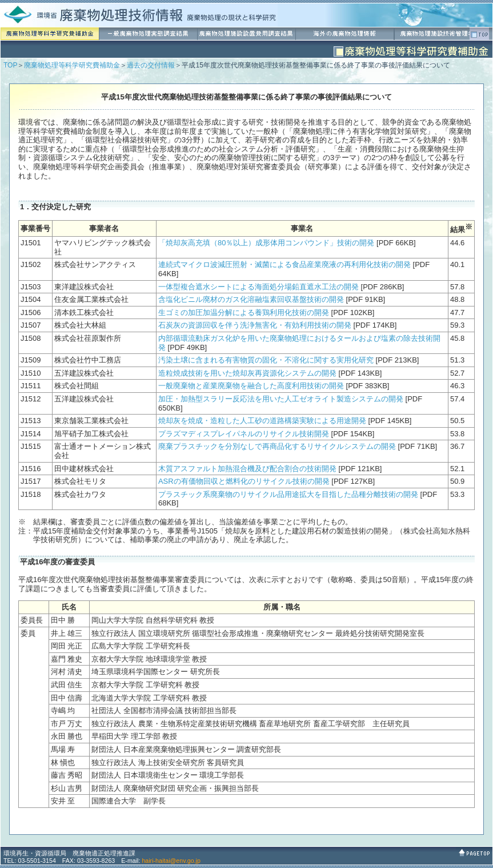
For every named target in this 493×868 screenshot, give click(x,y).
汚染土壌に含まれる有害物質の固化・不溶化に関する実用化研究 (266, 360)
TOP (10, 65)
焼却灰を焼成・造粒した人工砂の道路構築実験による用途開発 (262, 421)
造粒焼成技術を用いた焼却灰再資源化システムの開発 (247, 373)
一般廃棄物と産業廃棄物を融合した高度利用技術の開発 (251, 386)
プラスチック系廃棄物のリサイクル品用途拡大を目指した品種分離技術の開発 (288, 494)
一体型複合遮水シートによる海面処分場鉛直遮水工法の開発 (258, 287)
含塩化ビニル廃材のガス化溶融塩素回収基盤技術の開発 (251, 299)
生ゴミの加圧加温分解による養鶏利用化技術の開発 (244, 312)
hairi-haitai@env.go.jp (171, 861)
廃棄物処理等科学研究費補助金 (72, 65)
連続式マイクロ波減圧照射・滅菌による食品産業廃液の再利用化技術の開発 (284, 264)
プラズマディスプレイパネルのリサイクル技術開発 (244, 434)
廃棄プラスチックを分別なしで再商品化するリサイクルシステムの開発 (277, 446)
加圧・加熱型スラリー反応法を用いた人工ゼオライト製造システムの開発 (281, 399)
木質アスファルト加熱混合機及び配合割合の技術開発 (247, 469)
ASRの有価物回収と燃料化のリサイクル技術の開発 (244, 481)
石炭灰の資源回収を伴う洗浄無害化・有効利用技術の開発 (255, 325)
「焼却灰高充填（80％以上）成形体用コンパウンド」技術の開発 (266, 243)
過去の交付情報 (151, 65)
